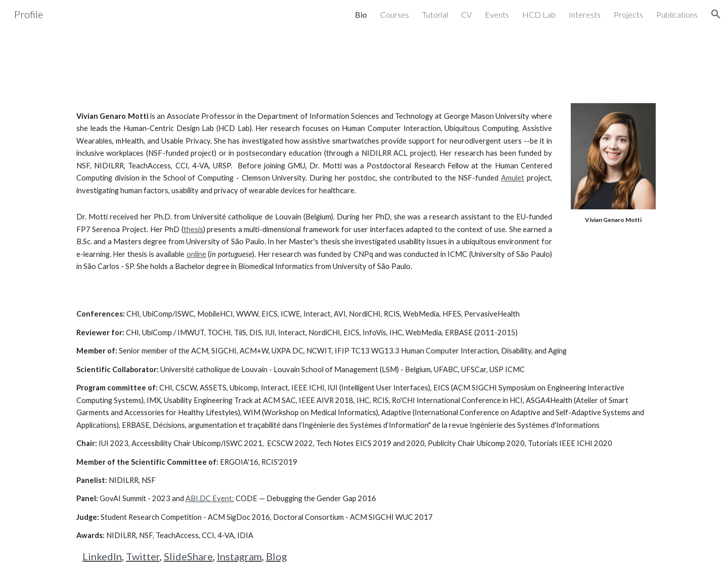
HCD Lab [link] (539, 14)
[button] (716, 14)
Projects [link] (628, 14)
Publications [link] (677, 14)
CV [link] (466, 14)
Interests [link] (585, 14)
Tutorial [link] (435, 14)
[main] (314, 153)
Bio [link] (361, 14)
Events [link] (497, 14)
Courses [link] (395, 14)
